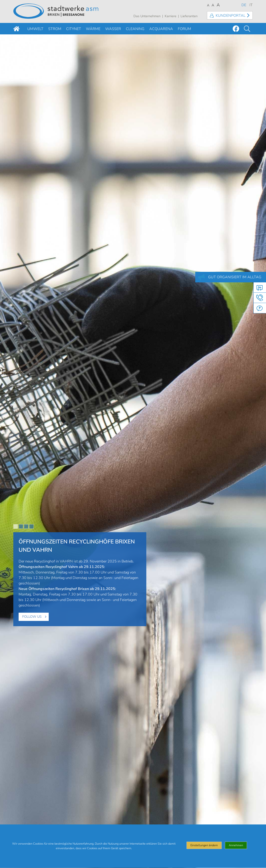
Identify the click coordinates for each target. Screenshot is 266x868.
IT (251, 5)
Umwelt (35, 29)
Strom (55, 29)
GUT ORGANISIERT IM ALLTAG (235, 277)
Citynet (74, 29)
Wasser (113, 29)
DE (244, 5)
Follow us (32, 617)
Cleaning (135, 29)
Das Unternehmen (147, 16)
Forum (184, 29)
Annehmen (236, 849)
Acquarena (161, 29)
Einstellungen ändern (204, 849)
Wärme (93, 29)
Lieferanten (189, 16)
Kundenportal (231, 16)
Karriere (171, 16)
